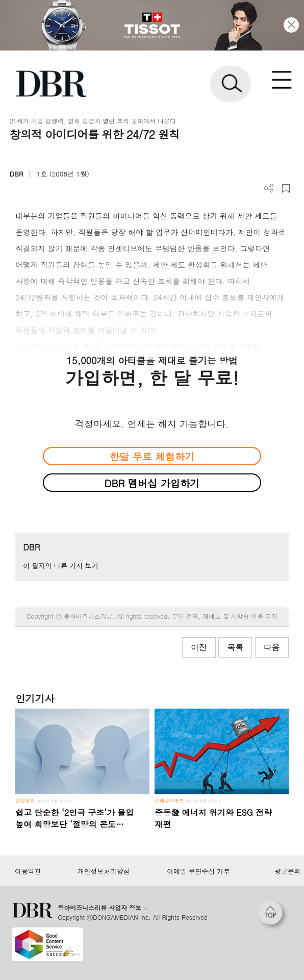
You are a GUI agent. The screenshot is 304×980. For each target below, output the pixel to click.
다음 (272, 647)
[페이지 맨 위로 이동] (273, 915)
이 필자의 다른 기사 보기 (60, 566)
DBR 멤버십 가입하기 (152, 483)
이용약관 (28, 871)
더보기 (269, 189)
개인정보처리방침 (104, 871)
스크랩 (286, 189)
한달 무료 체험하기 (152, 456)
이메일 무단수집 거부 (198, 871)
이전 (199, 647)
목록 (235, 647)
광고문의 (287, 871)
